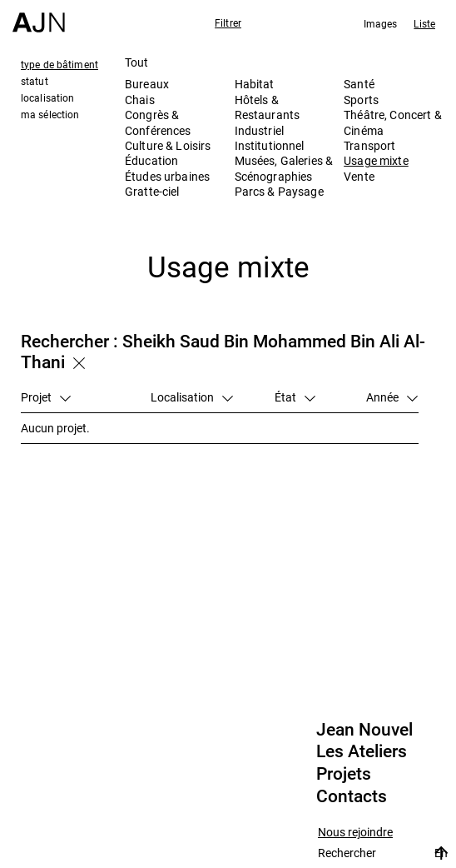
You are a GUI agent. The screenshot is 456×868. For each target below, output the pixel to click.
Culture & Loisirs (168, 145)
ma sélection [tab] (50, 114)
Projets (344, 774)
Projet (46, 397)
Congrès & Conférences (158, 122)
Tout (137, 62)
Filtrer (228, 22)
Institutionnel (270, 145)
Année (392, 397)
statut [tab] (35, 81)
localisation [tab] (47, 97)
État (295, 397)
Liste (424, 23)
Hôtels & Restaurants (268, 107)
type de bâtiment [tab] (59, 64)
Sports (361, 100)
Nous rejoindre (355, 833)
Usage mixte (376, 160)
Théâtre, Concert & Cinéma (393, 122)
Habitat (255, 84)
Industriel (259, 130)
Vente (359, 176)
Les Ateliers (362, 751)
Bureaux (147, 84)
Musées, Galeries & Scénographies (284, 168)
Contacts (352, 796)
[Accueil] (39, 16)
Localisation (192, 397)
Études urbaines (167, 176)
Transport (369, 145)
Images (381, 23)
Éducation (151, 160)
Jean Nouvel (364, 730)
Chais (140, 100)
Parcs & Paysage (279, 191)
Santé (359, 84)
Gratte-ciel (152, 191)
